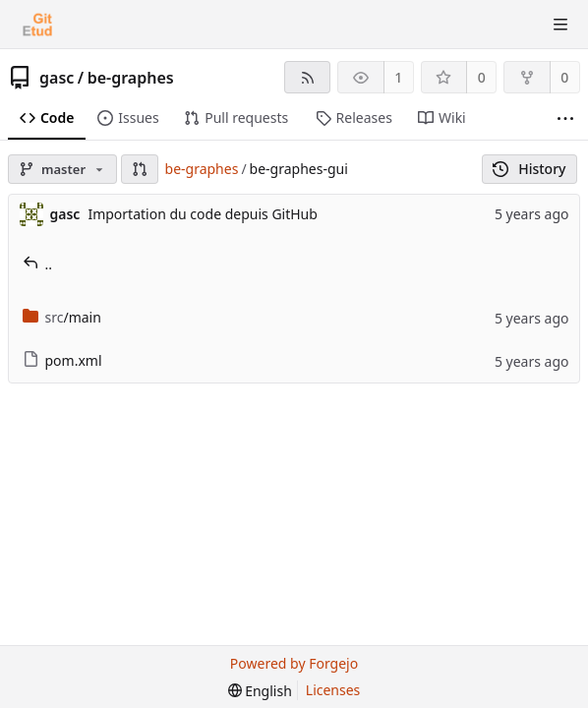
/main (62, 317)
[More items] (565, 118)
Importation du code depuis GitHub (203, 214)
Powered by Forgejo (294, 663)
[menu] (260, 691)
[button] (140, 169)
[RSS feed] (307, 77)
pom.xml (62, 360)
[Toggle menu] (560, 25)
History (529, 169)
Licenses (333, 690)
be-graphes (131, 78)
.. (38, 264)
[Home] (37, 25)
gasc (57, 78)
